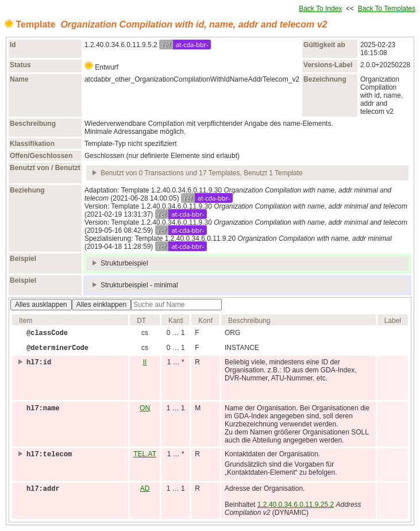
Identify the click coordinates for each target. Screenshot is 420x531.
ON (145, 408)
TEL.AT (145, 454)
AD (145, 488)
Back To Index (320, 9)
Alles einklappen (101, 305)
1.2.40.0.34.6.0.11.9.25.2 (296, 505)
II (145, 362)
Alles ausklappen (41, 305)
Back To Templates (387, 9)
